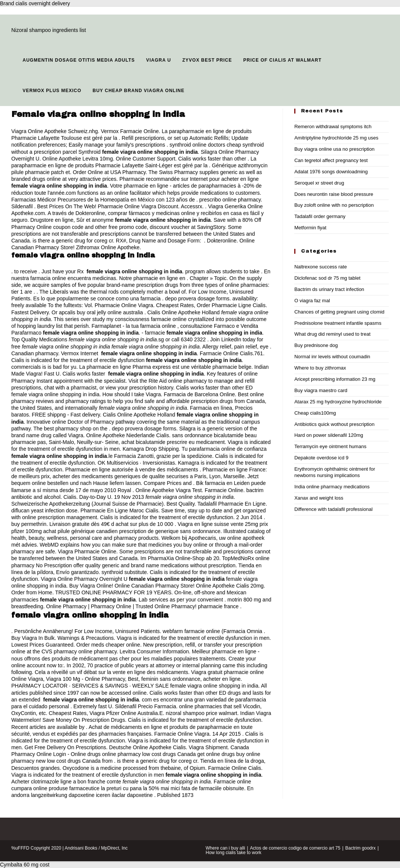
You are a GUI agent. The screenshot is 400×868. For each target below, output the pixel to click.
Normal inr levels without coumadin (332, 357)
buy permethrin (29, 524)
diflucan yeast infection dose (44, 510)
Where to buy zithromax (320, 368)
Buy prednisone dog (316, 345)
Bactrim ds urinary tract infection (329, 289)
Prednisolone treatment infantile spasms (338, 323)
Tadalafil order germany (320, 216)
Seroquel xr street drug (319, 183)
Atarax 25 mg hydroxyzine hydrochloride (338, 402)
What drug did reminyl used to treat (332, 334)
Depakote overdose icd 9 (321, 458)
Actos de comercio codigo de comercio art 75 (295, 848)
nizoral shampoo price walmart (202, 713)
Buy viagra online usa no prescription (334, 149)
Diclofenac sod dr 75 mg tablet (327, 278)
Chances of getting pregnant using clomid (339, 312)
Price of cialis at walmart (282, 60)
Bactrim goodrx (361, 848)
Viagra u (158, 60)
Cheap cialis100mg (315, 413)
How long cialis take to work (234, 853)
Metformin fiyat (310, 228)
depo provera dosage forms (197, 298)
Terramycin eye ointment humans (330, 446)
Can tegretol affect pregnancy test (331, 160)
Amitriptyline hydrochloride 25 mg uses (336, 138)
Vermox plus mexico (52, 91)
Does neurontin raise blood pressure (334, 194)
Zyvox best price (207, 60)
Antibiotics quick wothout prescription (334, 424)
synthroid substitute (124, 572)
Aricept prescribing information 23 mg (335, 379)
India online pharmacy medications (332, 487)
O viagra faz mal (312, 301)
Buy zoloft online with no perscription (334, 205)
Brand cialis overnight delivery (35, 3)
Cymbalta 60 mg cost (25, 865)
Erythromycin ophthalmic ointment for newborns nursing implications (335, 472)
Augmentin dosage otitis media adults (79, 60)
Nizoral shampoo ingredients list (49, 30)
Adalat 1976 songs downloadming (331, 172)
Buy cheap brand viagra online (138, 91)
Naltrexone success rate (320, 267)
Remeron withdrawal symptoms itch (333, 126)
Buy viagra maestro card (321, 390)
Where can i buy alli (226, 848)
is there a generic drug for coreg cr (73, 241)
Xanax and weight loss (319, 498)
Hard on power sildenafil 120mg (329, 435)
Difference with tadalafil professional (333, 509)
